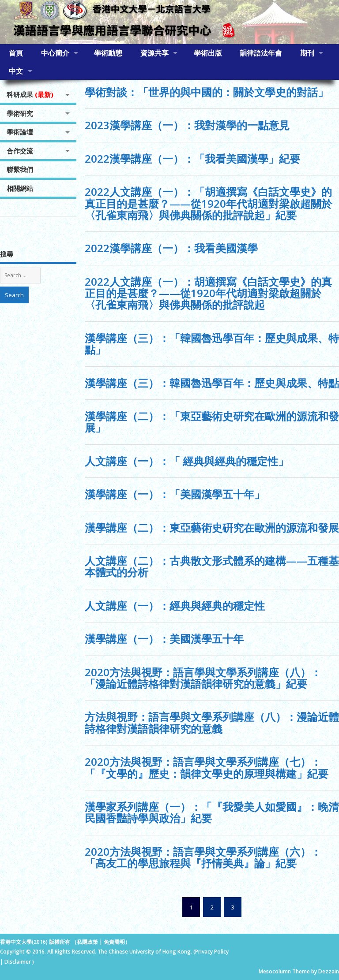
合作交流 (20, 151)
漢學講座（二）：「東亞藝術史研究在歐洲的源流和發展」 (212, 422)
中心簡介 (55, 53)
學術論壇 (20, 132)
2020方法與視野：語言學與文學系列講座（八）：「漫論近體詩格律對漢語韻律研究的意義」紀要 (203, 678)
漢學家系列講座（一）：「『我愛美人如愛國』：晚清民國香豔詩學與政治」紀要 (212, 812)
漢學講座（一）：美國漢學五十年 (164, 639)
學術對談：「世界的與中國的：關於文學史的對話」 (207, 92)
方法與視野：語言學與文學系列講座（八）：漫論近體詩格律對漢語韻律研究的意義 (212, 722)
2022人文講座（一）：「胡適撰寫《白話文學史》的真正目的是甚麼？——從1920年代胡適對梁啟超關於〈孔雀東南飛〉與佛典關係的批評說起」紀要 (208, 203)
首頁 (16, 53)
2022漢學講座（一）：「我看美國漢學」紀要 (192, 158)
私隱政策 (87, 942)
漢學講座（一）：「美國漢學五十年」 (175, 494)
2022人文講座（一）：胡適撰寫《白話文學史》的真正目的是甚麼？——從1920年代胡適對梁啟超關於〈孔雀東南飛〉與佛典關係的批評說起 (208, 293)
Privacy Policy (212, 952)
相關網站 (20, 188)
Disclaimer (18, 962)
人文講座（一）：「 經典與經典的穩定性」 (187, 461)
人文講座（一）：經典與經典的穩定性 (175, 606)
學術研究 (20, 113)
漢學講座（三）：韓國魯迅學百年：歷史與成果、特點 (212, 383)
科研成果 (30, 94)
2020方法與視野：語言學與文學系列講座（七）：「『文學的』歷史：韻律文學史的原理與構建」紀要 (207, 767)
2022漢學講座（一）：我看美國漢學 (171, 248)
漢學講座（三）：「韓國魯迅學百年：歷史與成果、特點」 (212, 344)
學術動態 (108, 53)
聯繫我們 (20, 169)
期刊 (307, 53)
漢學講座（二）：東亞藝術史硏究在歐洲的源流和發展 (212, 527)
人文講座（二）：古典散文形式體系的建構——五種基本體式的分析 (212, 566)
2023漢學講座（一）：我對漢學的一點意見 (187, 125)
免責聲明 (114, 942)
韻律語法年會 (261, 53)
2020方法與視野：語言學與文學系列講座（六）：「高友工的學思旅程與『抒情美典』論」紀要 (203, 857)
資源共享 (154, 53)
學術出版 (208, 53)
